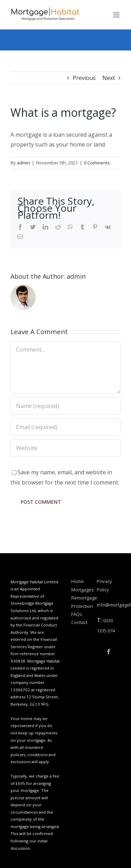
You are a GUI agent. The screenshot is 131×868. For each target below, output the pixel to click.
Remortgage (81, 598)
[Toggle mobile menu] (117, 15)
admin (23, 163)
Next (109, 78)
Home (78, 581)
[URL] (65, 448)
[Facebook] (109, 652)
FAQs (77, 614)
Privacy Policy (104, 585)
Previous (84, 78)
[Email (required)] (65, 427)
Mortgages (81, 590)
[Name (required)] (65, 406)
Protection (81, 606)
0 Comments (97, 163)
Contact (79, 622)
